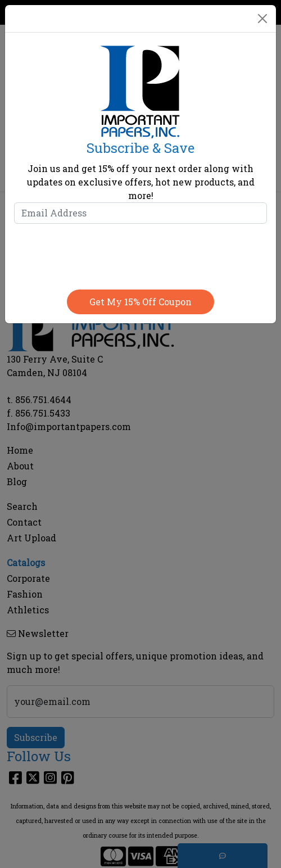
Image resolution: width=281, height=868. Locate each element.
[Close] (262, 19)
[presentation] (140, 254)
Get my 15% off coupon (140, 302)
